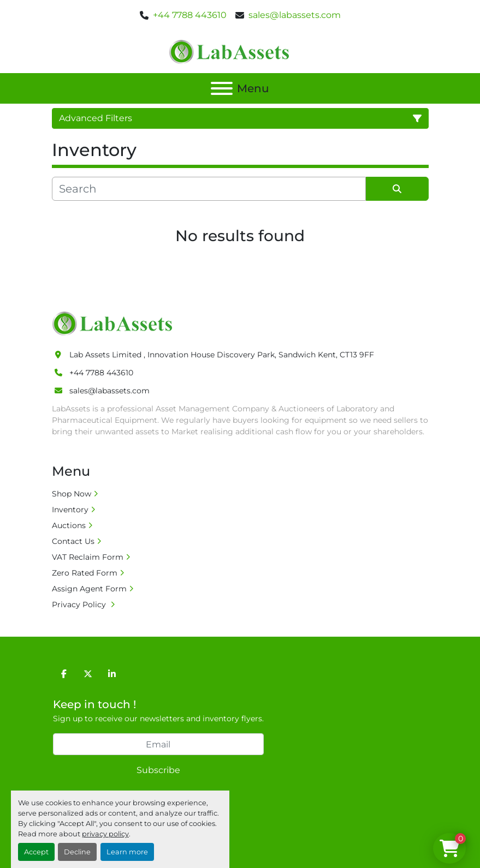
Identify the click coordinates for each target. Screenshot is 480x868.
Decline (77, 852)
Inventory (70, 510)
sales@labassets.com (295, 15)
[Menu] (222, 88)
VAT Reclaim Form (88, 557)
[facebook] (64, 674)
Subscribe (158, 770)
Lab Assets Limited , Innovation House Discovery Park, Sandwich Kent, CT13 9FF (222, 355)
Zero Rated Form (85, 573)
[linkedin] (112, 674)
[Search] (209, 189)
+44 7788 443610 (190, 15)
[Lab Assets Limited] (115, 323)
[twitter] (88, 674)
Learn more (127, 852)
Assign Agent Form (89, 589)
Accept (36, 852)
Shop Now (72, 494)
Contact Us (73, 541)
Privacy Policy (80, 604)
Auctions (69, 525)
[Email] (158, 744)
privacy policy (105, 834)
